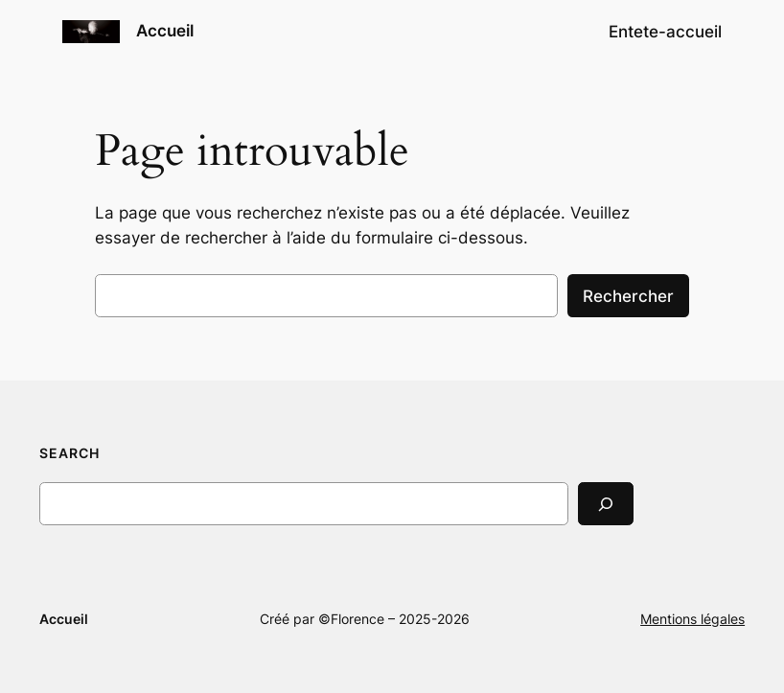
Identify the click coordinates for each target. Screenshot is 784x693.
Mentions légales (692, 619)
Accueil (165, 31)
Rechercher (628, 296)
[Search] (606, 504)
